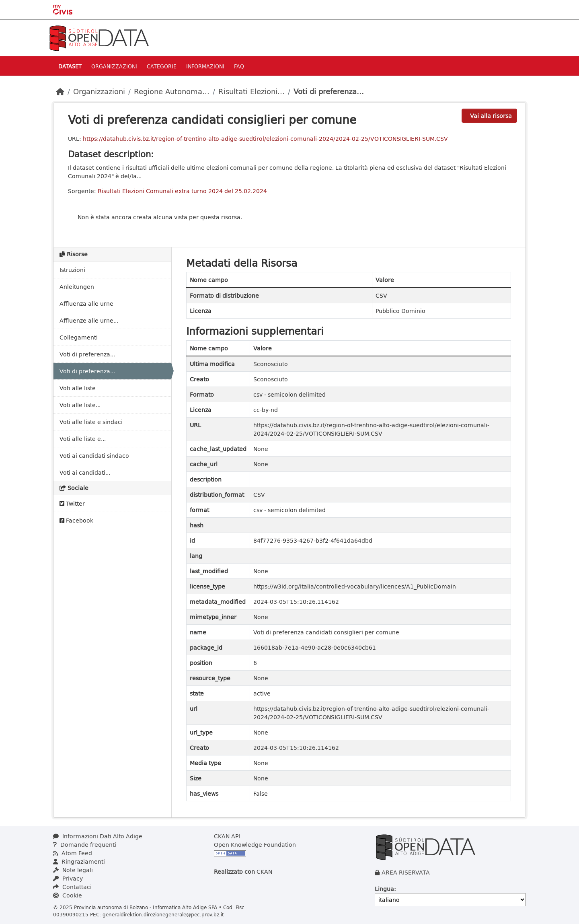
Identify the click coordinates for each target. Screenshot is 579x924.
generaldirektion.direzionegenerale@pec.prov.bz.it (163, 914)
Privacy (68, 878)
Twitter (72, 503)
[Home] (60, 91)
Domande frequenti (85, 845)
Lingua (384, 889)
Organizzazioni (114, 66)
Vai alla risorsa (491, 116)
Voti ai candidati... (85, 472)
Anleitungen (77, 287)
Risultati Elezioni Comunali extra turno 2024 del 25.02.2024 (182, 191)
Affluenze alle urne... (89, 320)
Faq (239, 66)
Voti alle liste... (80, 405)
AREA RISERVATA (406, 872)
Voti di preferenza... (329, 91)
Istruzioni (72, 270)
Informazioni (205, 66)
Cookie (68, 895)
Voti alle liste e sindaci (91, 422)
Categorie (162, 66)
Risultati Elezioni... (252, 91)
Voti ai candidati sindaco (94, 456)
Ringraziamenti (79, 861)
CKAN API (227, 836)
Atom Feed (73, 853)
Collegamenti (79, 337)
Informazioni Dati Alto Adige (98, 836)
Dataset (70, 66)
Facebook (76, 520)
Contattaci (72, 887)
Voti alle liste (78, 388)
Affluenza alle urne (86, 304)
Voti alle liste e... (83, 439)
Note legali (73, 870)
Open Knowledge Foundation (255, 845)
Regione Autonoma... (172, 91)
